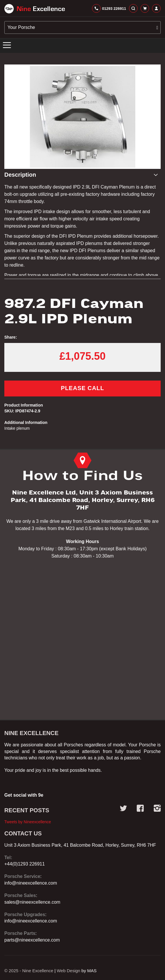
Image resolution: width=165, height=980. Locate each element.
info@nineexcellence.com (31, 883)
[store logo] (35, 9)
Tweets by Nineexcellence (28, 822)
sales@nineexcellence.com (32, 902)
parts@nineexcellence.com (32, 940)
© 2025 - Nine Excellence (29, 971)
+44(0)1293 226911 (25, 864)
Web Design (69, 971)
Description (20, 175)
